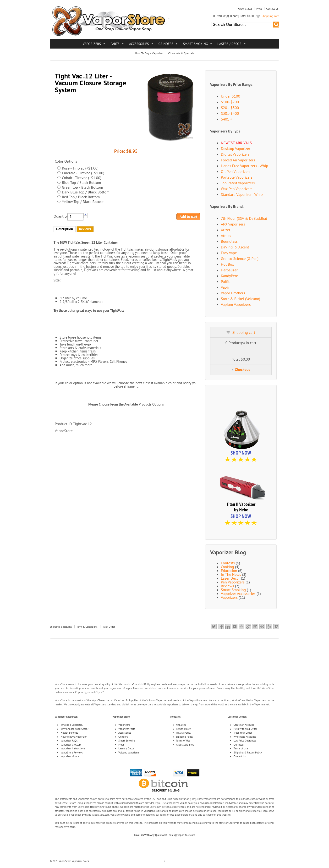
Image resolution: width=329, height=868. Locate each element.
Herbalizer (229, 270)
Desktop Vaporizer (236, 148)
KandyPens (230, 276)
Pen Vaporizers (233, 582)
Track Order (109, 627)
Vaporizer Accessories (238, 593)
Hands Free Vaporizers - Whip (244, 166)
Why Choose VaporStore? (75, 729)
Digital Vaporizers (235, 154)
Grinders (123, 737)
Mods (121, 745)
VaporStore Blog (185, 745)
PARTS (115, 44)
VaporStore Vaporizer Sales (74, 861)
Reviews (85, 229)
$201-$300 (230, 108)
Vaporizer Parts (127, 729)
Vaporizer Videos (70, 756)
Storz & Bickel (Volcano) (241, 299)
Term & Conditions (87, 627)
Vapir (225, 287)
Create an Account (244, 725)
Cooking (228, 567)
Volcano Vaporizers (129, 753)
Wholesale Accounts (245, 737)
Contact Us (272, 9)
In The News (231, 574)
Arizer (226, 230)
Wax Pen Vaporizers (237, 189)
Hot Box (228, 264)
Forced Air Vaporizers (238, 160)
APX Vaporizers (233, 224)
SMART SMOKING (195, 44)
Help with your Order (245, 729)
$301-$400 (230, 113)
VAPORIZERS (92, 44)
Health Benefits (69, 733)
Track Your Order (243, 733)
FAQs (259, 9)
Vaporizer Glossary (71, 745)
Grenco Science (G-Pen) (240, 258)
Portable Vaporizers (237, 177)
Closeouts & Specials (181, 53)
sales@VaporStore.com (182, 835)
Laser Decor (230, 578)
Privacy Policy (184, 733)
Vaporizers (229, 597)
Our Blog (239, 745)
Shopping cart (270, 16)
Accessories (125, 733)
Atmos (226, 236)
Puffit (225, 281)
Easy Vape (229, 253)
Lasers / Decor (126, 748)
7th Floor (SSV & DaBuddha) (244, 218)
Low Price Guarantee (245, 741)
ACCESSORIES (139, 44)
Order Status (245, 9)
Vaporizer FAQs (69, 741)
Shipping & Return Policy (248, 753)
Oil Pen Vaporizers (236, 171)
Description (65, 229)
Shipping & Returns (61, 627)
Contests (228, 563)
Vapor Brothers (233, 293)
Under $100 (231, 96)
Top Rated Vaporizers (238, 183)
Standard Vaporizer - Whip (242, 194)
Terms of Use (183, 741)
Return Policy (183, 729)
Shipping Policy (185, 737)
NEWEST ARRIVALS (236, 143)
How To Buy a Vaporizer (149, 53)
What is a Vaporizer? (72, 725)
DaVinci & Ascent (235, 247)
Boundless (229, 241)
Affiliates (181, 725)
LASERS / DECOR (229, 44)
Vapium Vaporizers (236, 304)
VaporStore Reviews (72, 753)
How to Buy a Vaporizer (74, 737)
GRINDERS (166, 44)
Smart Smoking (233, 590)
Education (229, 571)
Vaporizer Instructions (73, 748)
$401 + (227, 119)
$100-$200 (230, 102)
